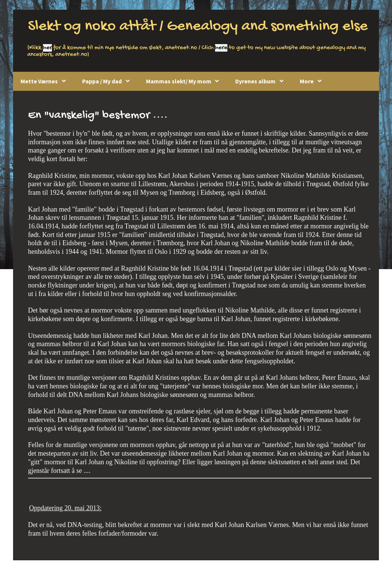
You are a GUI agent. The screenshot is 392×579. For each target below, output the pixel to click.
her (47, 48)
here (221, 48)
